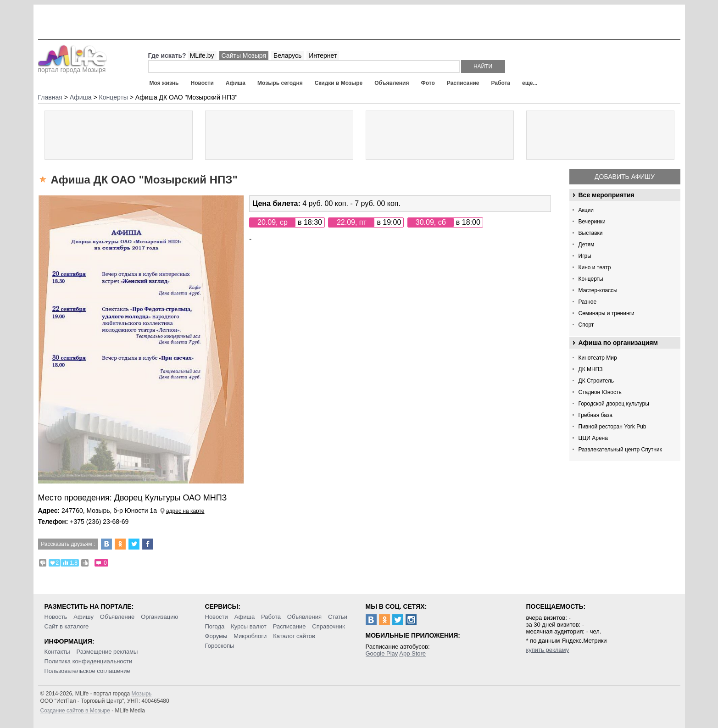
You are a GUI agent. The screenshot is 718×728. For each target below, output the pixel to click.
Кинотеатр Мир (598, 358)
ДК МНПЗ (591, 369)
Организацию (159, 617)
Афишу (83, 617)
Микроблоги (250, 636)
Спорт (586, 325)
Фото (428, 83)
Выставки (591, 233)
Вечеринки (592, 222)
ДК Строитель (596, 381)
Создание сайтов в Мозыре (75, 711)
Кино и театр (595, 267)
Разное (588, 302)
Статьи (338, 617)
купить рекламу (548, 650)
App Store (412, 653)
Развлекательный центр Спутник (620, 450)
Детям (587, 245)
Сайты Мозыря (244, 56)
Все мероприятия (607, 195)
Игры (585, 256)
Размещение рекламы (107, 652)
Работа (501, 83)
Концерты (591, 279)
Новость (56, 617)
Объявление (117, 617)
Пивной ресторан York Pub (612, 427)
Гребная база (596, 415)
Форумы (216, 636)
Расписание (463, 83)
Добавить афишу (625, 177)
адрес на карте (185, 511)
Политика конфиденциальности (89, 661)
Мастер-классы (598, 290)
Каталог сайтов (294, 636)
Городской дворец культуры (614, 404)
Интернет (323, 56)
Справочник (328, 626)
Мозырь (142, 694)
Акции (586, 210)
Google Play (382, 653)
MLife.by (202, 56)
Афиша (236, 83)
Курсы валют (249, 626)
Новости (202, 83)
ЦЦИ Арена (593, 438)
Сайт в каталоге (67, 626)
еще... (530, 83)
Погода (215, 626)
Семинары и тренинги (607, 313)
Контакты (57, 652)
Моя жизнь (164, 83)
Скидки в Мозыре (339, 83)
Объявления (392, 83)
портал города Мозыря (73, 67)
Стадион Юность (600, 392)
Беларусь (287, 56)
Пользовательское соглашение (87, 671)
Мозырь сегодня (280, 83)
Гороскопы (220, 646)
